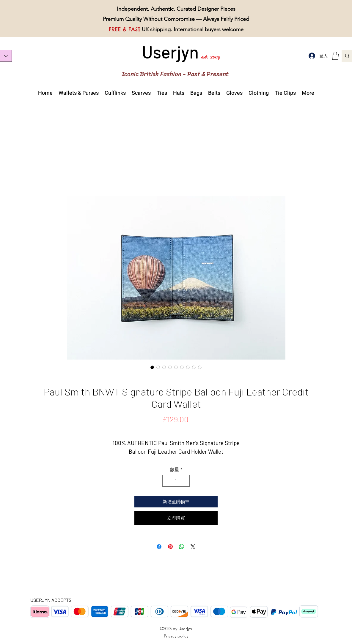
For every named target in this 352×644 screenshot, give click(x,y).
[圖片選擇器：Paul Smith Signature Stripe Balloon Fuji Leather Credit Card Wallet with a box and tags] (200, 367)
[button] (335, 56)
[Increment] (185, 481)
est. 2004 (210, 57)
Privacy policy (176, 636)
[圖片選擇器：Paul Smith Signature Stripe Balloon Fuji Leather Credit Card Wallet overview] (182, 367)
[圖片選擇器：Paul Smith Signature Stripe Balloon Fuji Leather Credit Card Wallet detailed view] (176, 367)
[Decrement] (167, 481)
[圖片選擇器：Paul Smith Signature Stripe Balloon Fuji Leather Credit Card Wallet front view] (170, 367)
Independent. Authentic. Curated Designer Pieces (176, 9)
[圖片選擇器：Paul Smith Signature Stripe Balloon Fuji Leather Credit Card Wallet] (152, 367)
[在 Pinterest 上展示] (170, 547)
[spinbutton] (176, 481)
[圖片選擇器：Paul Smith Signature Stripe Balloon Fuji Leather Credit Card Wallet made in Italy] (164, 367)
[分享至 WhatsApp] (182, 547)
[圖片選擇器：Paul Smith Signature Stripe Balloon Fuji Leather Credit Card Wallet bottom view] (194, 367)
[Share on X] (193, 547)
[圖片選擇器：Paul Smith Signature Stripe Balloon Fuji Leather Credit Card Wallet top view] (188, 367)
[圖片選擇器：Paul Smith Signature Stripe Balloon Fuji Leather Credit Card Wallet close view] (158, 367)
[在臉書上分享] (159, 547)
